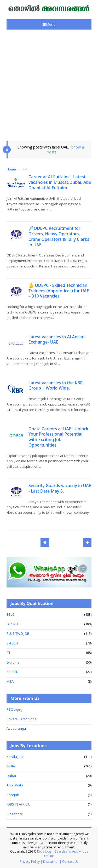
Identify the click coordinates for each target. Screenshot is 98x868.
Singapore (15, 814)
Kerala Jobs (16, 757)
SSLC (10, 614)
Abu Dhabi (15, 785)
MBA (10, 681)
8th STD (13, 672)
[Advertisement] (49, 85)
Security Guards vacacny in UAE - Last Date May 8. (60, 488)
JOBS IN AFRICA (18, 804)
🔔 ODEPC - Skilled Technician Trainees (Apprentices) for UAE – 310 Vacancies (59, 291)
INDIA (11, 766)
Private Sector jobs (21, 719)
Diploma (13, 662)
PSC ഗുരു (14, 709)
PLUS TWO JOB (18, 633)
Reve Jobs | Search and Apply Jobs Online (63, 854)
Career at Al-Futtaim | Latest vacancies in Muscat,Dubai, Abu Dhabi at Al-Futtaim (60, 182)
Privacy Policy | (31, 862)
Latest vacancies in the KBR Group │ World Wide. (56, 386)
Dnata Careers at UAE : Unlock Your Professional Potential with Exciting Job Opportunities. (58, 437)
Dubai (11, 776)
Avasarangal (17, 728)
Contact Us (70, 862)
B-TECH (12, 643)
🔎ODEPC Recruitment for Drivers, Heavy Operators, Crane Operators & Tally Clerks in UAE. (59, 236)
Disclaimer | (52, 862)
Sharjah (13, 795)
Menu (50, 24)
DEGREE (13, 624)
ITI (8, 653)
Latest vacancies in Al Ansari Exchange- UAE (57, 339)
